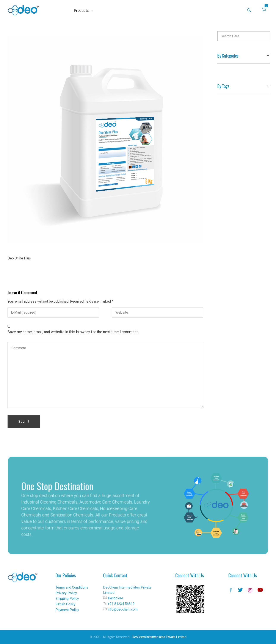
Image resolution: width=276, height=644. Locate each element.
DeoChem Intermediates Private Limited (159, 637)
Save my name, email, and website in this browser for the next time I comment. (73, 332)
